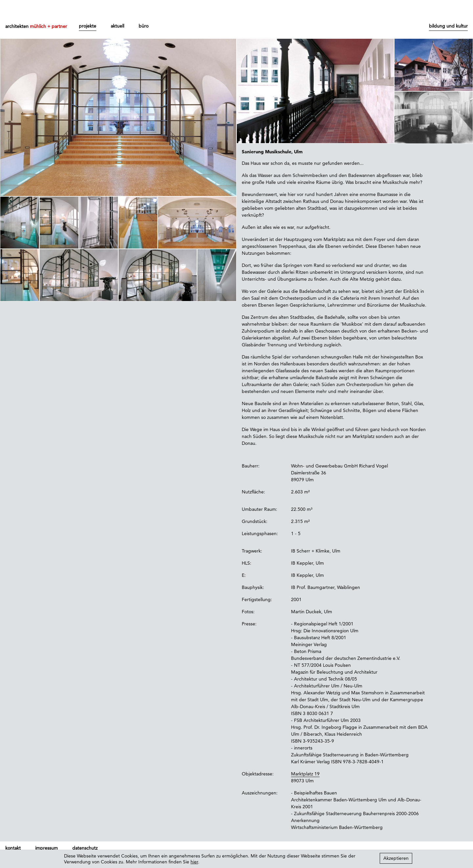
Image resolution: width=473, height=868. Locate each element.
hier (194, 862)
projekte (88, 26)
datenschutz (85, 848)
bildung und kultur (448, 26)
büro (144, 26)
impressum (46, 848)
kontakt (13, 848)
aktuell (117, 26)
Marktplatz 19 (305, 774)
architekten (36, 26)
